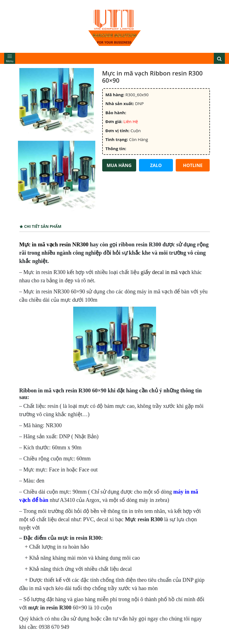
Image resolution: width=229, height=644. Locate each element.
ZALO (156, 165)
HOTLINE (193, 165)
